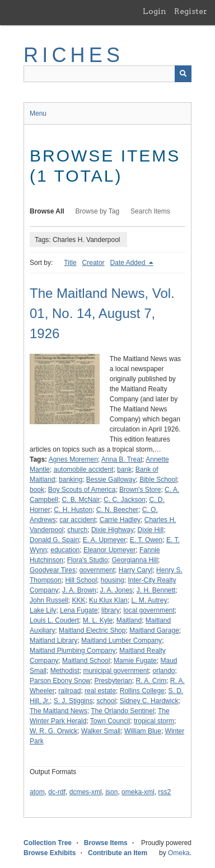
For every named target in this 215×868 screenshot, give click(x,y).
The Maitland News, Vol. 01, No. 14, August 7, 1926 (102, 313)
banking (71, 480)
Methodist (65, 671)
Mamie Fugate (135, 661)
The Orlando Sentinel (122, 711)
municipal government (116, 671)
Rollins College (142, 691)
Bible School (158, 480)
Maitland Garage (154, 630)
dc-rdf (57, 792)
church (77, 530)
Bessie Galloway (111, 480)
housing (113, 580)
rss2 (164, 792)
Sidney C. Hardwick (149, 701)
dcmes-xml (86, 792)
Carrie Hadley (120, 520)
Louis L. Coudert (54, 620)
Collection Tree (48, 843)
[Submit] (183, 74)
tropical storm (154, 721)
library (111, 610)
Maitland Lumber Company (121, 641)
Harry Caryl (136, 570)
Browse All (47, 211)
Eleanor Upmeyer (109, 550)
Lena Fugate (79, 610)
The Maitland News (59, 711)
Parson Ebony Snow (60, 681)
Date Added (129, 263)
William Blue (143, 731)
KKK (78, 600)
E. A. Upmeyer (104, 540)
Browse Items (106, 843)
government (97, 570)
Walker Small (101, 731)
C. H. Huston (73, 510)
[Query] (107, 74)
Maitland (129, 620)
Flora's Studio (88, 560)
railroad (69, 691)
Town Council (110, 721)
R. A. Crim (151, 681)
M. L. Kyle (98, 620)
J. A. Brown (79, 590)
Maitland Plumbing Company (73, 651)
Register (191, 11)
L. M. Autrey (149, 600)
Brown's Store (140, 490)
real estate (100, 691)
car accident (78, 520)
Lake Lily (43, 610)
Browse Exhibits (50, 853)
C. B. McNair (81, 500)
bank (124, 469)
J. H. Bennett (156, 590)
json (111, 792)
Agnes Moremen (73, 459)
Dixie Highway (113, 530)
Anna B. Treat (122, 459)
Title (70, 263)
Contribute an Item (118, 853)
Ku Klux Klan (108, 600)
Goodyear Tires (53, 570)
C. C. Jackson (125, 500)
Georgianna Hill (135, 560)
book (37, 490)
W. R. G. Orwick (53, 731)
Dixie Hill (151, 530)
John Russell (49, 600)
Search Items (150, 211)
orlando (163, 671)
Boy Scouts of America (82, 490)
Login (155, 11)
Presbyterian (113, 681)
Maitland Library (53, 641)
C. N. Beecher (117, 510)
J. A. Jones (116, 590)
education (65, 550)
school (106, 701)
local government (149, 610)
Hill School (81, 580)
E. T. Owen (146, 540)
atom (37, 792)
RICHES (74, 55)
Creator (94, 263)
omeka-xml (138, 792)
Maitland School (86, 661)
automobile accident (84, 469)
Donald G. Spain (54, 540)
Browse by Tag (98, 211)
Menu (38, 113)
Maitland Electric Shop (92, 630)
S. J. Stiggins (73, 701)
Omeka (179, 853)
